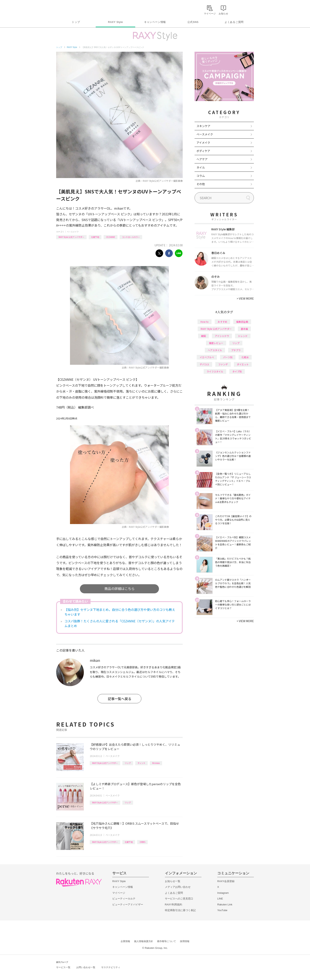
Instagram (223, 893)
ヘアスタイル (215, 350)
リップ (128, 763)
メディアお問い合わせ (178, 887)
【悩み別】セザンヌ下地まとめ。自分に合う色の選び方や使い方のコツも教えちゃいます (120, 612)
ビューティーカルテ (124, 899)
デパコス (204, 364)
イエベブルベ (207, 357)
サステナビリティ (111, 967)
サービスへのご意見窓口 (179, 899)
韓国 (203, 336)
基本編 (244, 329)
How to (205, 322)
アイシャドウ (222, 336)
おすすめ (222, 322)
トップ (76, 22)
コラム (201, 176)
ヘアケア (202, 159)
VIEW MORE (245, 298)
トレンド (243, 336)
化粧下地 (95, 237)
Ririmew (156, 763)
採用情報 (185, 941)
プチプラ (236, 350)
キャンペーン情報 (155, 22)
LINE (220, 899)
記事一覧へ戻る (120, 699)
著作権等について (166, 941)
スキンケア (203, 126)
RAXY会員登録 (226, 881)
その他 (201, 184)
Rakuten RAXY (74, 9)
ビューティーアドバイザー (128, 905)
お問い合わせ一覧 (86, 967)
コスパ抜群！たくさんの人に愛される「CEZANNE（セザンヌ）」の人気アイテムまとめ (120, 623)
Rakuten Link (225, 905)
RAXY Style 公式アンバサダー (71, 237)
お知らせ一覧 (173, 881)
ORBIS (142, 842)
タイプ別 (237, 371)
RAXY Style (115, 22)
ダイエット (243, 364)
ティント (141, 763)
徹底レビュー (216, 343)
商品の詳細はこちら (120, 588)
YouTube (222, 910)
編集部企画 (242, 322)
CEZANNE (111, 237)
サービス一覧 (63, 967)
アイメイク (203, 143)
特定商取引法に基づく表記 (180, 910)
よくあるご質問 (234, 22)
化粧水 (245, 357)
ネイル (201, 167)
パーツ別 (228, 357)
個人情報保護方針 (144, 941)
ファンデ (223, 364)
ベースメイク (73, 232)
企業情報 (125, 941)
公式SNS (193, 22)
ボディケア (203, 151)
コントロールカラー (131, 237)
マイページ (119, 893)
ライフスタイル (215, 371)
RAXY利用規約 (173, 905)
